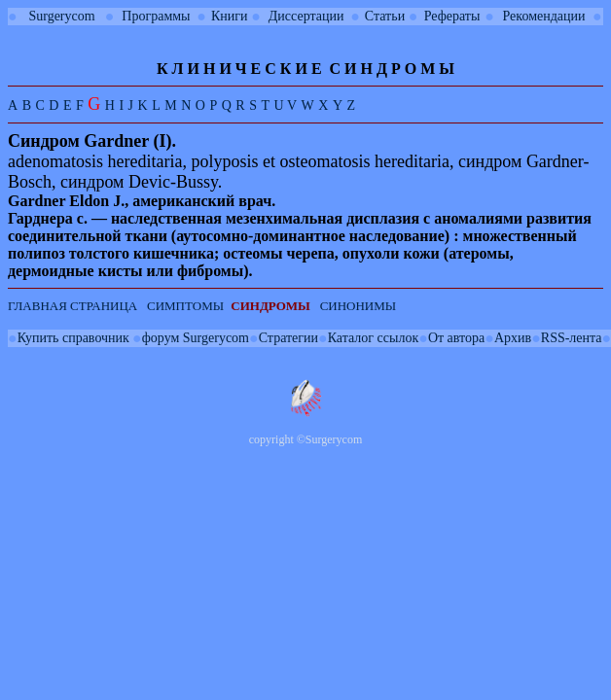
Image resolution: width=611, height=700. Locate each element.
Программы (156, 16)
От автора (456, 338)
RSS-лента (572, 338)
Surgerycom (61, 16)
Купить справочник (73, 338)
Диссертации (306, 16)
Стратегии (288, 338)
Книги (230, 16)
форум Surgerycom (196, 338)
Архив (513, 338)
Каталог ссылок (373, 338)
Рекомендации (544, 16)
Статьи (385, 16)
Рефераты (452, 16)
